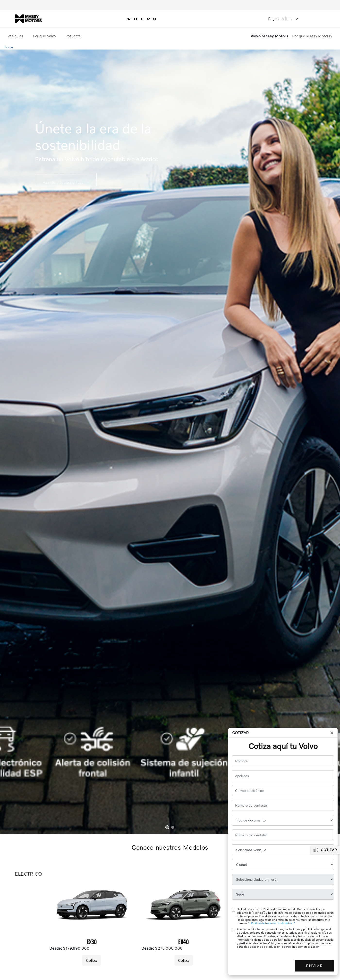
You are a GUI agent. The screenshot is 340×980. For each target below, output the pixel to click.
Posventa (74, 36)
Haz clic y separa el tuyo (64, 182)
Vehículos (16, 36)
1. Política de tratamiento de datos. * (272, 923)
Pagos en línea (281, 18)
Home (8, 47)
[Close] (332, 733)
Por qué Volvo (45, 36)
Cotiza (92, 960)
